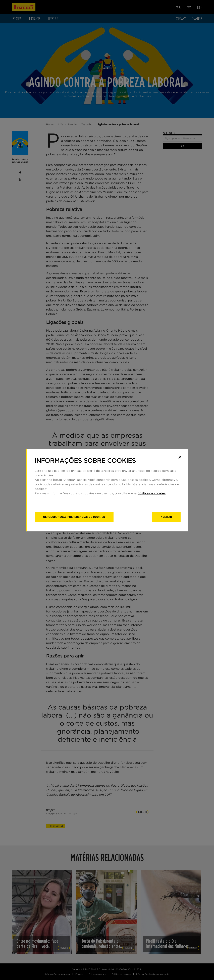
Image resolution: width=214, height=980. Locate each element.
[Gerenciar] (74, 517)
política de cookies (151, 494)
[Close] (180, 457)
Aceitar (166, 517)
